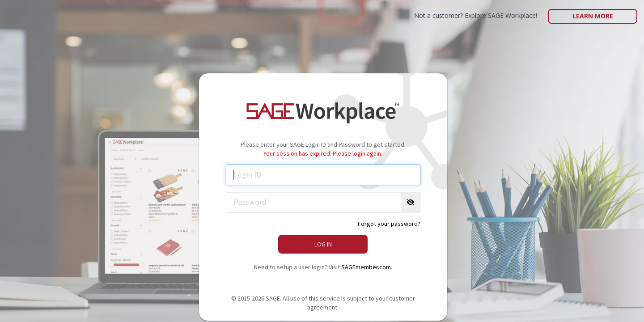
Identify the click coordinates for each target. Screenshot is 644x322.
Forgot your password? (389, 224)
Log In (323, 244)
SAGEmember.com (366, 267)
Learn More (593, 16)
